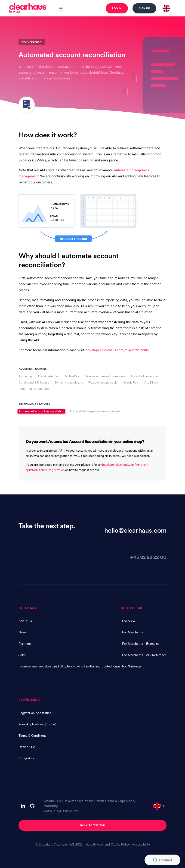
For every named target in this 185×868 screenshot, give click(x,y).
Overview (129, 621)
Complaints (26, 758)
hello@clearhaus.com (135, 530)
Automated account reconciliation (41, 411)
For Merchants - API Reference (144, 655)
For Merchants (133, 632)
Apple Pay (26, 376)
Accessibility (141, 844)
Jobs (22, 655)
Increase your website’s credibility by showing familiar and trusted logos (69, 666)
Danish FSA (27, 747)
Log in (117, 8)
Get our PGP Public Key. (61, 811)
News (22, 632)
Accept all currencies (145, 376)
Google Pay (131, 382)
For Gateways (132, 666)
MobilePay (72, 376)
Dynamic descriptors (69, 382)
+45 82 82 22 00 (148, 557)
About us (25, 621)
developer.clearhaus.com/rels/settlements (117, 350)
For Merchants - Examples (141, 643)
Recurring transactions (34, 388)
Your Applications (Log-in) (37, 724)
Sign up (145, 8)
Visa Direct (151, 382)
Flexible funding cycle (103, 382)
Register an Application (35, 713)
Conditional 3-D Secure (34, 382)
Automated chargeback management (95, 411)
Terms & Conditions (32, 735)
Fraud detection (49, 376)
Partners (25, 643)
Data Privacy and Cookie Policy (108, 844)
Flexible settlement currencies (105, 376)
